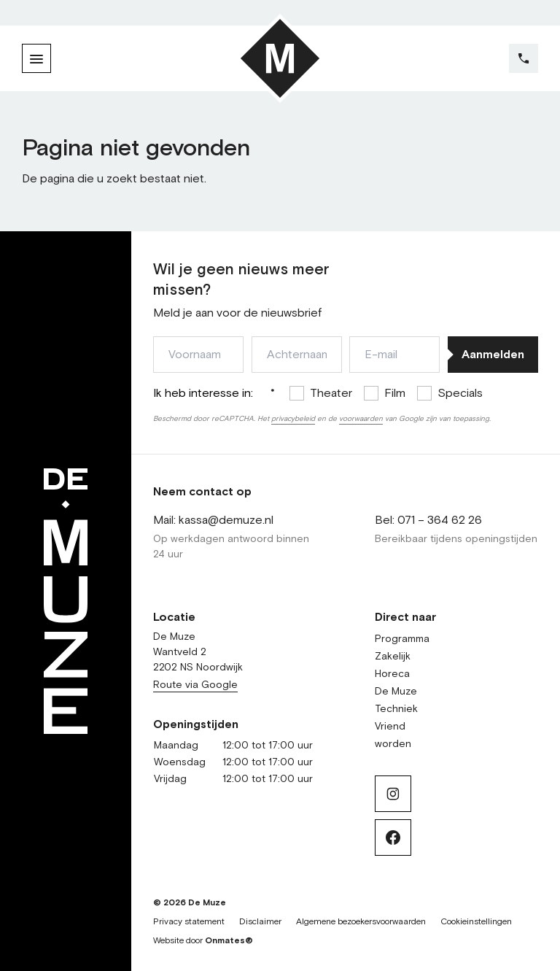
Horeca (392, 674)
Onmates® (229, 941)
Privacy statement (189, 922)
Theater (331, 393)
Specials (460, 393)
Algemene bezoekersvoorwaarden (361, 922)
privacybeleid (293, 419)
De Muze (396, 692)
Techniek (396, 709)
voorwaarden (361, 419)
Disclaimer (260, 922)
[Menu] (36, 58)
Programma (402, 639)
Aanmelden (493, 355)
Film (395, 393)
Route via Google (195, 685)
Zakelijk (393, 657)
